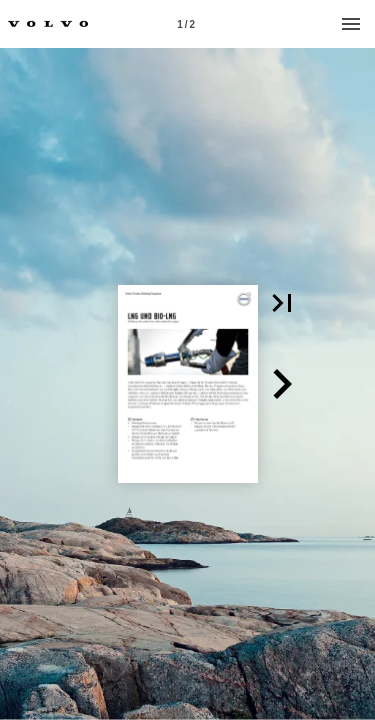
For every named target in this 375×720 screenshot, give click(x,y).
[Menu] (351, 24)
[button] (282, 303)
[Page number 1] (186, 24)
